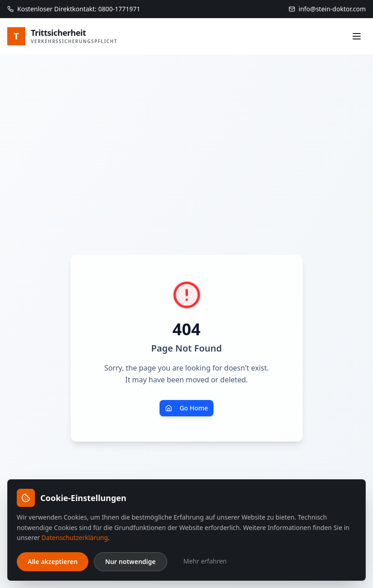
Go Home (186, 408)
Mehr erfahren (205, 561)
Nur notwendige (130, 561)
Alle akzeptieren (53, 561)
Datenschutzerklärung (75, 537)
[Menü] (357, 36)
